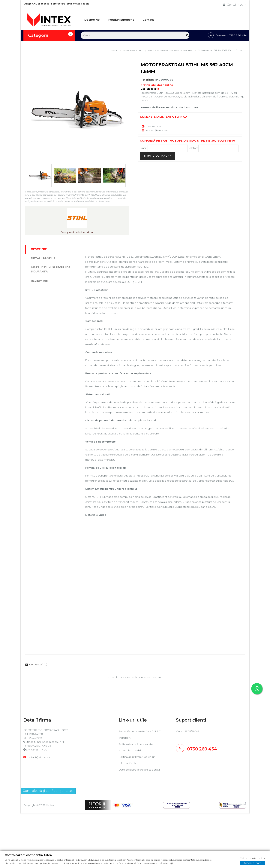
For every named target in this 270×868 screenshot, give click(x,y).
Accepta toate (252, 863)
